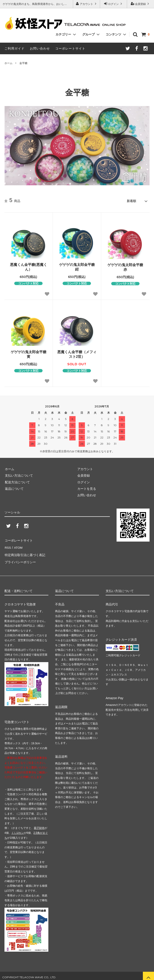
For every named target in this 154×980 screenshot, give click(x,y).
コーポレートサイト (70, 48)
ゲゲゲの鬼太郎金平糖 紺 (77, 267)
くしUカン (18, 830)
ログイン (114, 4)
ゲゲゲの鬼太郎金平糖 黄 (29, 354)
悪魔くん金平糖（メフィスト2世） (77, 354)
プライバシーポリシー (20, 560)
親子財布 (39, 825)
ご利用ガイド (14, 48)
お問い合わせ (40, 48)
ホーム (8, 63)
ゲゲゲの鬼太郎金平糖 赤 (125, 267)
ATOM (18, 546)
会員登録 (141, 4)
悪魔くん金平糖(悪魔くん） (28, 267)
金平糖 (23, 63)
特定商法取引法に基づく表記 (25, 553)
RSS (8, 546)
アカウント (87, 4)
